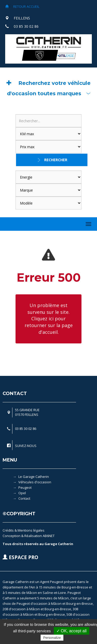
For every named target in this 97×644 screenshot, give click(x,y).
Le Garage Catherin (34, 477)
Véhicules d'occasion (35, 482)
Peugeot (25, 487)
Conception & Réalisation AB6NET (29, 536)
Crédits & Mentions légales (24, 530)
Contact (24, 498)
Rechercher (56, 160)
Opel (22, 493)
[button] (48, 88)
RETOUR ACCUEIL (22, 6)
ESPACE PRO (20, 557)
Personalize (52, 638)
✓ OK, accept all (72, 631)
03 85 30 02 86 (26, 26)
